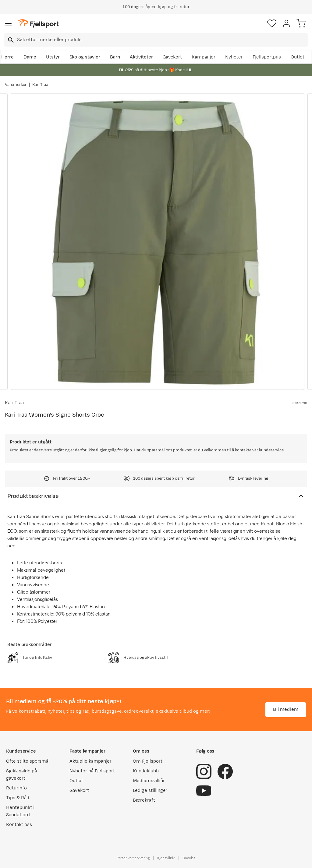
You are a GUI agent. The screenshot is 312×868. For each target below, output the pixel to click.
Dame (30, 57)
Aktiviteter (141, 57)
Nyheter (234, 57)
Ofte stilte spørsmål (28, 761)
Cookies (189, 858)
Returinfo (16, 788)
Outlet (298, 57)
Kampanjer (204, 57)
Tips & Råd (18, 798)
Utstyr (53, 57)
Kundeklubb (146, 771)
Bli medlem (286, 709)
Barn (115, 57)
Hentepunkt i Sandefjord (20, 811)
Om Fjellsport (148, 761)
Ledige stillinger (150, 790)
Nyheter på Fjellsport (92, 771)
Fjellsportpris (267, 57)
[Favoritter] (272, 23)
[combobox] (156, 40)
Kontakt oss (19, 825)
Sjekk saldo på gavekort (21, 775)
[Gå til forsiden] (38, 24)
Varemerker (16, 85)
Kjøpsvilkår (166, 858)
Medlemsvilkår (149, 781)
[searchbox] (162, 40)
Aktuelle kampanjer (90, 761)
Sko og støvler (85, 57)
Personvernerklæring (133, 858)
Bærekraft (144, 800)
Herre (7, 57)
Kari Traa (40, 85)
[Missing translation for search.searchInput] (10, 40)
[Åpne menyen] (9, 23)
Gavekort (172, 57)
